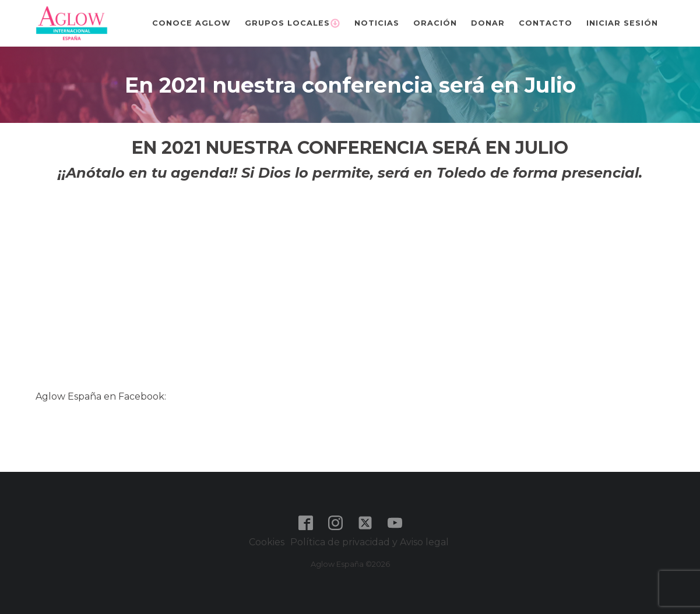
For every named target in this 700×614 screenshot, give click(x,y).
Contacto (546, 23)
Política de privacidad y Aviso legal (371, 542)
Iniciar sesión (622, 23)
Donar (488, 23)
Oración (435, 23)
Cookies (267, 542)
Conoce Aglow (191, 23)
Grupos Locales (293, 23)
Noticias (377, 23)
